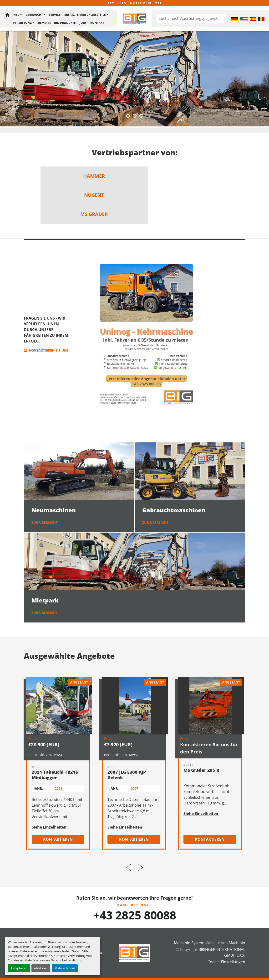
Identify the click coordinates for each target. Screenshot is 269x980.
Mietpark (45, 601)
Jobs (83, 23)
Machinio (237, 943)
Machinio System (189, 943)
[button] (18, 16)
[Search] (191, 19)
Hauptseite (7, 16)
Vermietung (22, 23)
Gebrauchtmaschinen (174, 511)
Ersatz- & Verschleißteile (85, 15)
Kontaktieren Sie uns (46, 351)
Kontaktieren (58, 840)
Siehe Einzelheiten (49, 828)
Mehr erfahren (65, 968)
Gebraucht (34, 15)
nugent (94, 196)
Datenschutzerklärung (66, 960)
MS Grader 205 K (201, 771)
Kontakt (97, 23)
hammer (94, 177)
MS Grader (94, 215)
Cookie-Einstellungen (226, 962)
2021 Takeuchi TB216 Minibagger (55, 776)
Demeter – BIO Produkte (57, 23)
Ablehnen (41, 968)
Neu (16, 15)
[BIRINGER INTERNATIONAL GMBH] (135, 952)
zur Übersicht (45, 523)
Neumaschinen (54, 511)
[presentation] (129, 868)
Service (55, 15)
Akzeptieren (19, 968)
